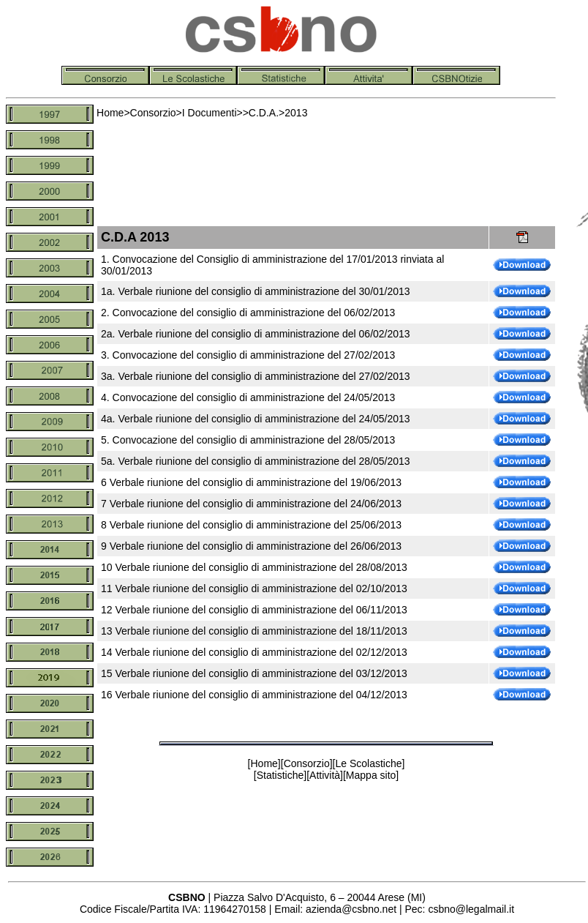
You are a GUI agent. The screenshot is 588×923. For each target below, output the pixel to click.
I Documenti (210, 113)
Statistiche (280, 775)
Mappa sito (371, 775)
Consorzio (153, 113)
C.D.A (262, 113)
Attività (325, 775)
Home (110, 113)
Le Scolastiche (368, 763)
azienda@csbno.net (351, 909)
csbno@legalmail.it (471, 909)
